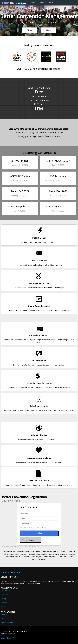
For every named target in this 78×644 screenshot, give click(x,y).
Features (32, 3)
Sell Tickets (5, 591)
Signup (49, 30)
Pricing (42, 3)
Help (3, 607)
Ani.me (4, 619)
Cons (8, 3)
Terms (9, 638)
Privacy (15, 638)
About (3, 638)
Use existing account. (30, 540)
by (21, 4)
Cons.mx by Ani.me (11, 572)
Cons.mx (4, 615)
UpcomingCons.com (9, 623)
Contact (50, 3)
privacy (41, 527)
